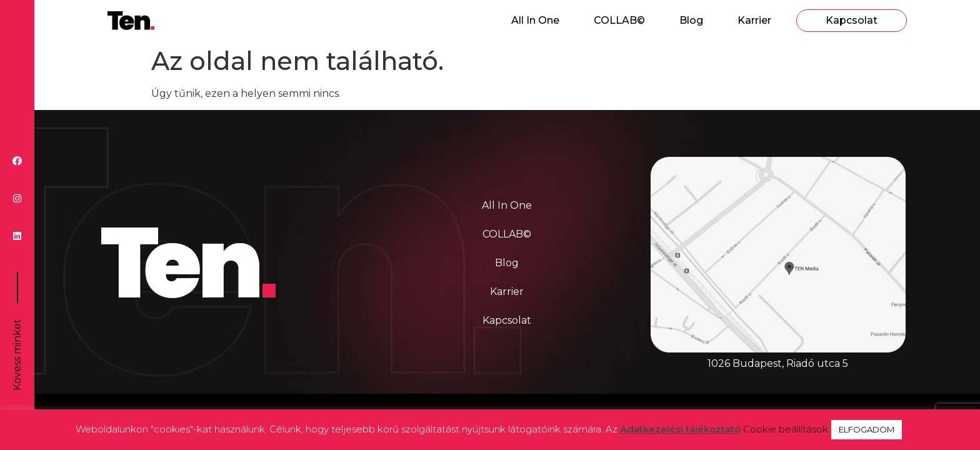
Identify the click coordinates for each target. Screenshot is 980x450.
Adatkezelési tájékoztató (680, 429)
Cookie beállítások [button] (786, 429)
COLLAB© (619, 20)
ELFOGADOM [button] (867, 429)
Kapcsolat (852, 20)
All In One (535, 20)
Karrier (754, 20)
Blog (691, 20)
